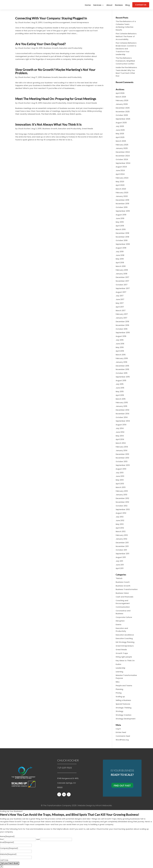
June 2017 (120, 299)
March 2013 (121, 487)
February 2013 (122, 491)
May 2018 (120, 259)
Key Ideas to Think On (125, 661)
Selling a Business (123, 700)
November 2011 (122, 546)
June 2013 (120, 476)
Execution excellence (125, 635)
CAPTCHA (4, 860)
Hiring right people (124, 657)
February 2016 (122, 358)
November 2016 (122, 325)
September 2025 (123, 119)
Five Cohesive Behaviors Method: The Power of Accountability (126, 36)
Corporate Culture (124, 617)
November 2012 (122, 502)
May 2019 (120, 222)
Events (119, 625)
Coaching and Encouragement (57, 22)
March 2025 (121, 141)
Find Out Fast (122, 786)
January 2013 (121, 495)
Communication (123, 607)
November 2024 (123, 156)
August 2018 (121, 248)
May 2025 (120, 134)
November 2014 (122, 414)
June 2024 (120, 170)
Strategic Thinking (124, 708)
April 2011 (120, 568)
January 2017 (121, 318)
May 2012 (120, 524)
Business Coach (123, 582)
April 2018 (120, 263)
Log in (118, 729)
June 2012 (120, 520)
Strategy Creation (124, 715)
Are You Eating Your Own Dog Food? (41, 44)
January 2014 (122, 451)
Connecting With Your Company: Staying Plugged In (51, 18)
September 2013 (123, 465)
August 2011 (121, 557)
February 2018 (122, 270)
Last (38, 839)
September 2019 (123, 211)
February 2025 (122, 145)
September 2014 (123, 421)
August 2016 (121, 336)
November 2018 (122, 237)
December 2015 (122, 366)
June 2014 (120, 432)
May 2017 (120, 303)
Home (88, 5)
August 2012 (121, 513)
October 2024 (122, 159)
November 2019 (122, 204)
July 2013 (120, 473)
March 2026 (121, 97)
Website (8, 854)
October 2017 (122, 285)
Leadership (120, 668)
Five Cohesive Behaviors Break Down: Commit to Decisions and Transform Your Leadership (126, 49)
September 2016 (123, 333)
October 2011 (121, 550)
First (2, 839)
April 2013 (120, 484)
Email (7, 842)
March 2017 (121, 311)
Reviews (119, 5)
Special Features (123, 704)
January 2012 (121, 539)
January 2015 (121, 406)
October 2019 (122, 207)
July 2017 (120, 296)
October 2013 (122, 462)
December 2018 (122, 233)
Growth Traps (122, 653)
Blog (128, 5)
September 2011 (122, 554)
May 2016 (120, 347)
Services (97, 5)
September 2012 (123, 509)
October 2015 (122, 373)
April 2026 (120, 93)
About (109, 5)
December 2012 (122, 498)
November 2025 (123, 112)
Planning (119, 689)
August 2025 (121, 123)
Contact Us (141, 5)
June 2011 (120, 565)
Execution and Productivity (71, 48)
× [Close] (1, 866)
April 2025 (120, 137)
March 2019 (121, 229)
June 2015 (120, 388)
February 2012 (122, 535)
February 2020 (122, 193)
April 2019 (120, 226)
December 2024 (123, 152)
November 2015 (122, 369)
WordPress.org (122, 740)
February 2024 (122, 178)
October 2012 (122, 506)
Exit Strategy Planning (125, 642)
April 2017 (120, 307)
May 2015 (120, 392)
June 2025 (120, 130)
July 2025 (120, 126)
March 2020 (121, 189)
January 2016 (121, 362)
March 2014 (121, 443)
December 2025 (123, 108)
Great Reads (91, 103)
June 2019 (120, 218)
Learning (119, 672)
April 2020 (120, 185)
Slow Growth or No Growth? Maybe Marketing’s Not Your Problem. (55, 71)
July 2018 (120, 252)
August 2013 (121, 469)
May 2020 (120, 182)
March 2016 (121, 355)
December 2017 (122, 277)
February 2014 (122, 447)
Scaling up (120, 697)
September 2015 (123, 377)
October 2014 (122, 417)
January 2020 (122, 196)
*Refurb (119, 578)
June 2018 (120, 255)
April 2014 (120, 439)
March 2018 (121, 266)
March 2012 (121, 531)
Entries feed (121, 732)
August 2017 (121, 292)
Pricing (119, 693)
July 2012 (120, 517)
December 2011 (122, 543)
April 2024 (120, 174)
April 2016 (120, 351)
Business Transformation (127, 589)
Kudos (118, 664)
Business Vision (122, 593)
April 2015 (120, 395)
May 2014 (120, 436)
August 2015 (121, 381)
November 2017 (122, 281)
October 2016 (122, 329)
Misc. (118, 682)
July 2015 (120, 384)
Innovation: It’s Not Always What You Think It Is (48, 124)
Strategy (119, 711)
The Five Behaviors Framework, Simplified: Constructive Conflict (125, 61)
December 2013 (122, 454)
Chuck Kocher (24, 22)
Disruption (120, 621)
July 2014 (120, 428)
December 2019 (122, 200)
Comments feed (123, 736)
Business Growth (51, 48)
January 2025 (122, 148)
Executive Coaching (124, 638)
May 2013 (120, 480)
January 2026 (122, 104)
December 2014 (122, 410)
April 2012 (120, 528)
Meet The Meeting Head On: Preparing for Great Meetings (56, 99)
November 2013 (122, 458)
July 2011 (119, 561)
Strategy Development (126, 719)
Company (9, 848)
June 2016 (120, 344)
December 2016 (122, 322)
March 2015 (121, 399)
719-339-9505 (65, 768)
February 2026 (122, 100)
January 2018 (121, 274)
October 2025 (122, 115)
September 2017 (123, 288)
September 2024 (123, 163)
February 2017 (122, 314)
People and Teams (124, 686)
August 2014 (121, 425)
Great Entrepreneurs (80, 22)
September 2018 (123, 244)
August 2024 (121, 167)
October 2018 (122, 240)
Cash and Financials (124, 597)
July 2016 (120, 340)
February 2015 (122, 403)
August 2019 (121, 215)
